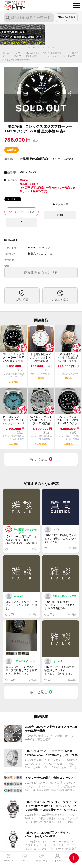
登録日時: (13, 173)
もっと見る (41, 692)
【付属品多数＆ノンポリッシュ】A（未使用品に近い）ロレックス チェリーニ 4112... (41, 358)
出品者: (9, 159)
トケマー (18, 53)
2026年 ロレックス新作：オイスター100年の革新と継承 (51, 729)
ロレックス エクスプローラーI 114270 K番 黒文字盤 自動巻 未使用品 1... (14, 358)
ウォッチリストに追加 (23, 212)
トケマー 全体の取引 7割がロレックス (49, 778)
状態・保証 (22, 300)
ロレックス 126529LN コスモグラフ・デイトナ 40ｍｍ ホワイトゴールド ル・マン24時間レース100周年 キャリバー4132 (51, 806)
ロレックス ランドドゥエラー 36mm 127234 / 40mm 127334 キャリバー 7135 (51, 753)
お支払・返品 (60, 300)
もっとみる (41, 459)
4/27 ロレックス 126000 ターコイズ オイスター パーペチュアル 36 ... (13, 420)
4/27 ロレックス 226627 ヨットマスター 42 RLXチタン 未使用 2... (68, 420)
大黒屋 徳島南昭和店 (34, 159)
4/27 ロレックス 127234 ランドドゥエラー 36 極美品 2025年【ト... (41, 420)
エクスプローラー (59, 53)
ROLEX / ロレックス (36, 53)
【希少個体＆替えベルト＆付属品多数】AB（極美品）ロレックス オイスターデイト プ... (68, 358)
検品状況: (12, 180)
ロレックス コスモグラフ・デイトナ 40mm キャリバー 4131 (48, 835)
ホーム (6, 53)
